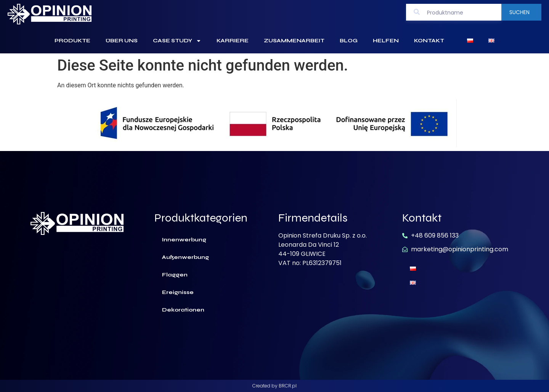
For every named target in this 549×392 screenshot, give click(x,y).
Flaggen (175, 275)
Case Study (177, 41)
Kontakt (429, 41)
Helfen (386, 41)
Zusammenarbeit (294, 41)
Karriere (233, 41)
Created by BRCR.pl (274, 386)
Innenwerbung (184, 240)
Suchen (519, 12)
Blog (349, 41)
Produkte (72, 41)
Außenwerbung (185, 257)
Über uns (122, 41)
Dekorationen (183, 310)
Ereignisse (178, 292)
